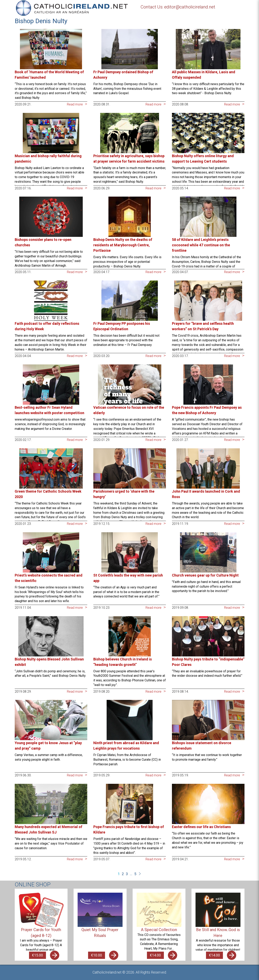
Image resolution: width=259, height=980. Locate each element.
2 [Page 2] (123, 874)
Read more (75, 104)
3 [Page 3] (127, 874)
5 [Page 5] (135, 874)
